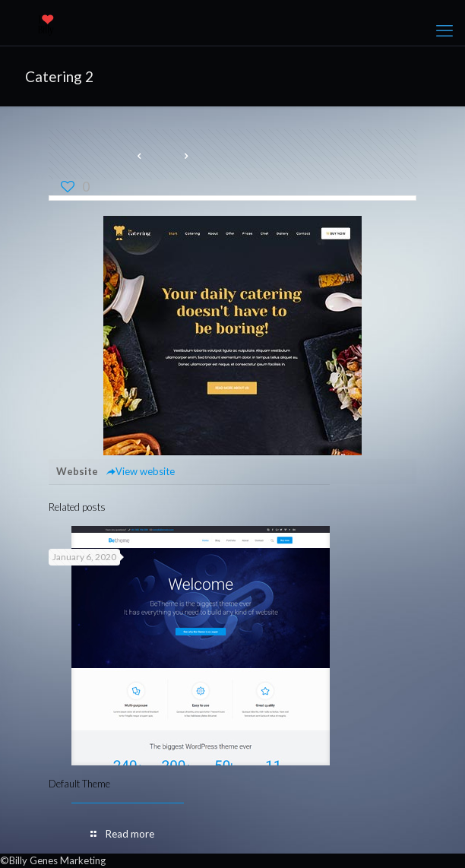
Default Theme (79, 784)
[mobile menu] (444, 30)
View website (140, 471)
